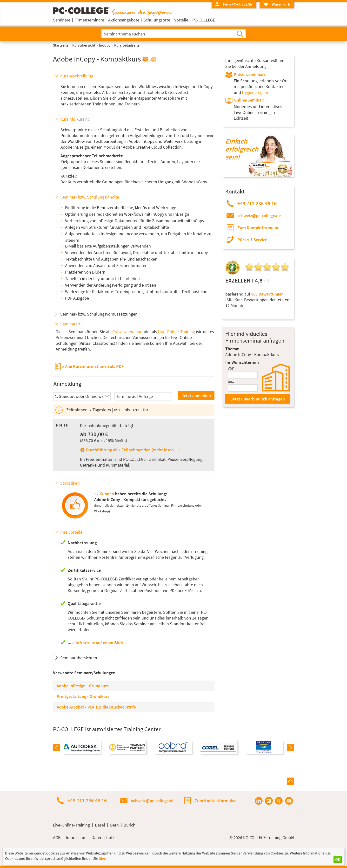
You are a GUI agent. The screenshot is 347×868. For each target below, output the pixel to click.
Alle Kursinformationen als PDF (94, 366)
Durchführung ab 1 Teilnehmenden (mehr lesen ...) (133, 450)
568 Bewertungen (267, 294)
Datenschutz (103, 838)
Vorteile (181, 20)
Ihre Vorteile (71, 532)
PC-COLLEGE (204, 20)
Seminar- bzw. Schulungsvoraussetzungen (99, 314)
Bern (114, 825)
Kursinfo (75, 119)
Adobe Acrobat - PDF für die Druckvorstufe (96, 707)
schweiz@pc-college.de (259, 216)
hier (138, 343)
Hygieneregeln (255, 92)
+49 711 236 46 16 (257, 203)
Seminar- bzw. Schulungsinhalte (90, 197)
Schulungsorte (157, 20)
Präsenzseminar (127, 332)
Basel (100, 825)
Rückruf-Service (252, 240)
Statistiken (70, 483)
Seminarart (70, 324)
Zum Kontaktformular (258, 228)
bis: (231, 381)
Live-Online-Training (177, 332)
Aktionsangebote (124, 20)
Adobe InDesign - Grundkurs (83, 686)
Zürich (130, 825)
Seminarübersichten (79, 658)
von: (232, 368)
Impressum (76, 838)
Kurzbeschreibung (77, 76)
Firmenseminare (89, 20)
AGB (57, 838)
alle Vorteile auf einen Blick (98, 643)
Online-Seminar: (249, 100)
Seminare (62, 20)
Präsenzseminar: (249, 74)
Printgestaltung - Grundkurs (83, 696)
